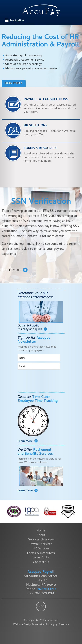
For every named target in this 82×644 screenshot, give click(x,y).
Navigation (17, 21)
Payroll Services (41, 544)
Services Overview (41, 540)
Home (41, 531)
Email (22, 367)
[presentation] (39, 378)
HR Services (41, 549)
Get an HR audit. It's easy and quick (32, 328)
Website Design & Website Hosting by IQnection (41, 625)
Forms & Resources (41, 553)
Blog (41, 606)
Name (22, 358)
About (41, 535)
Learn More (12, 270)
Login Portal (14, 83)
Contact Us (41, 562)
